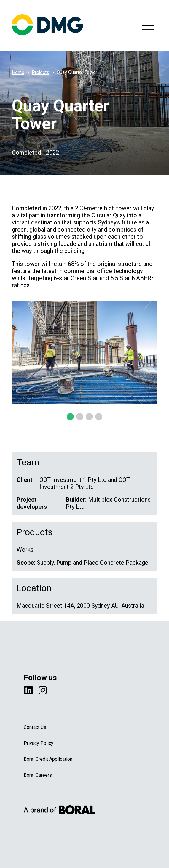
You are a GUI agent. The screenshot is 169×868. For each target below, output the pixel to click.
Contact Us (35, 727)
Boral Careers (38, 775)
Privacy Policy (39, 743)
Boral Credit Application (48, 759)
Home (18, 72)
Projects (40, 72)
